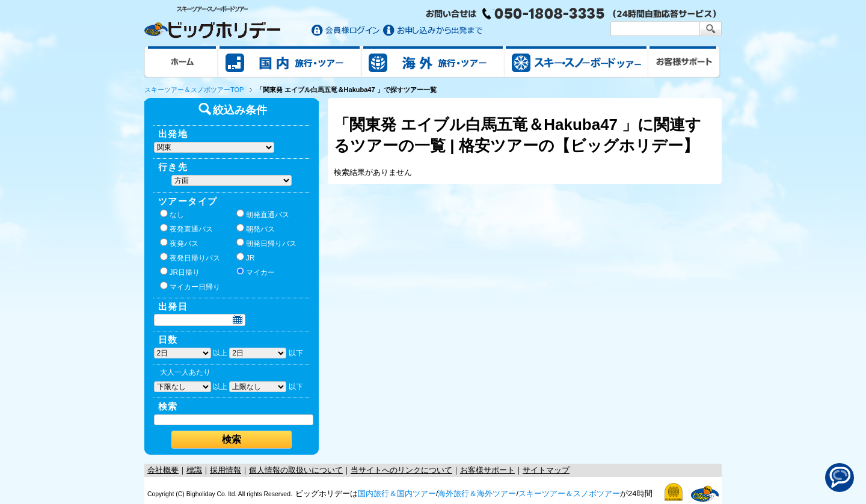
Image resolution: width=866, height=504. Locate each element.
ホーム (181, 61)
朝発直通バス (263, 214)
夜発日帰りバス (190, 257)
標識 (194, 470)
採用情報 (226, 470)
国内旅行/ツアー (290, 61)
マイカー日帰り (190, 286)
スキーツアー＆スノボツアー (569, 493)
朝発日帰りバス (266, 243)
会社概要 (163, 470)
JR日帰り (180, 272)
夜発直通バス (186, 229)
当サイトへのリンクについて (401, 470)
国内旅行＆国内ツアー (397, 493)
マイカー (256, 272)
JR (246, 257)
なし (172, 214)
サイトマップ (546, 470)
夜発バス (179, 243)
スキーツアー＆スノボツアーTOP (194, 90)
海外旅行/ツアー (433, 61)
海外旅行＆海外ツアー (477, 493)
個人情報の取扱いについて (296, 470)
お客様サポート (684, 61)
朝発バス (256, 229)
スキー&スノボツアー (576, 61)
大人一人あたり (185, 372)
